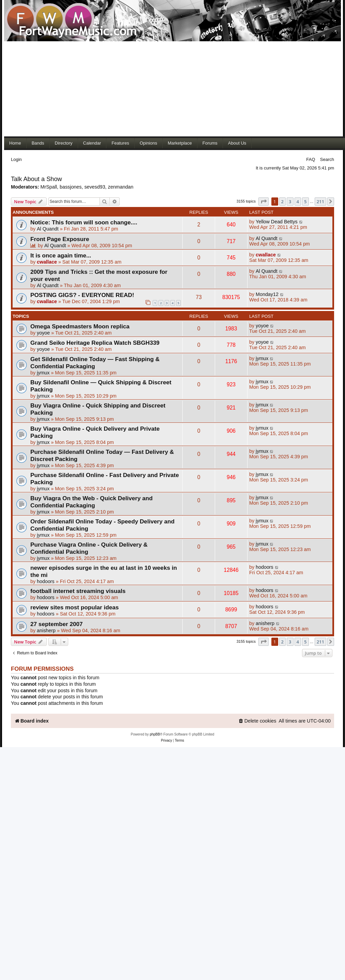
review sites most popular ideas (74, 607)
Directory (64, 143)
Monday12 (267, 294)
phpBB (155, 734)
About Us (237, 143)
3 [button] (290, 202)
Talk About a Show (36, 179)
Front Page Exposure (60, 239)
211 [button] (320, 202)
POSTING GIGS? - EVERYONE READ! (82, 295)
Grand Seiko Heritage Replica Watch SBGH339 (95, 343)
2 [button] (282, 202)
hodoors (46, 581)
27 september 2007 (57, 624)
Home (15, 143)
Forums (210, 143)
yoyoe (43, 333)
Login (16, 159)
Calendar (92, 143)
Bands (38, 143)
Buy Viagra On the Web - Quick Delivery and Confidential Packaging (92, 502)
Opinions (148, 143)
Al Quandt (48, 229)
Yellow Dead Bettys (277, 222)
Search (327, 159)
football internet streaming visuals (78, 591)
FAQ (311, 159)
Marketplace (180, 143)
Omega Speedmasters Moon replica (80, 326)
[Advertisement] (131, 89)
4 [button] (298, 202)
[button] (264, 202)
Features (120, 143)
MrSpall (49, 187)
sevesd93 (95, 187)
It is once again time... (61, 255)
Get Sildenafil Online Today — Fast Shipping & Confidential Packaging (95, 363)
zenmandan (121, 187)
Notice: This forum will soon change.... (84, 222)
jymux (43, 373)
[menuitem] (257, 721)
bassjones (71, 187)
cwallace (47, 262)
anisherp (46, 630)
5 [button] (305, 202)
